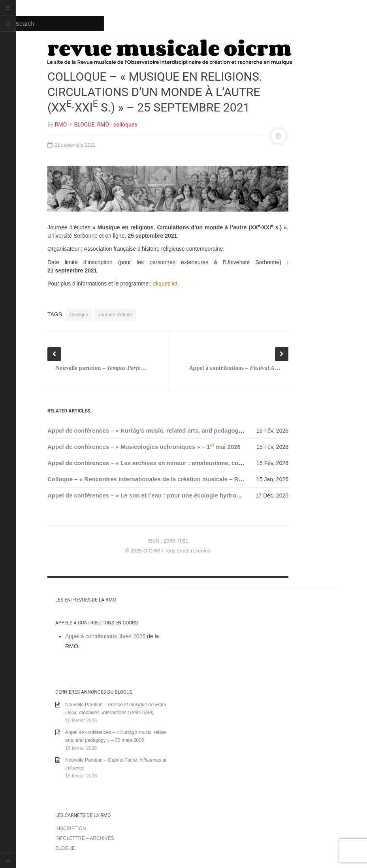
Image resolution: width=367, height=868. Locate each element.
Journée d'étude (115, 315)
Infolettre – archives (85, 838)
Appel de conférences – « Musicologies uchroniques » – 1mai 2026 (144, 447)
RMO (61, 125)
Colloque (79, 315)
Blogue (65, 848)
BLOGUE (84, 125)
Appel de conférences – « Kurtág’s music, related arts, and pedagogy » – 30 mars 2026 (169, 430)
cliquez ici (165, 284)
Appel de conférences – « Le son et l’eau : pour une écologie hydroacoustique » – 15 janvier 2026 (184, 495)
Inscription (71, 828)
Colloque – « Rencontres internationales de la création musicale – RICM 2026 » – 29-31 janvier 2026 (187, 479)
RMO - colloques (117, 125)
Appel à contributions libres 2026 (105, 636)
